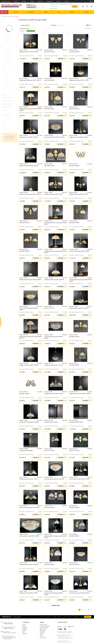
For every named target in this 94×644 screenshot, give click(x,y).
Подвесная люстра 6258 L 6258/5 (54, 194)
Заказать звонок (17, 617)
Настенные (7, 61)
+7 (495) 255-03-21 (35, 7)
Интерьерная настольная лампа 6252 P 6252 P (56, 223)
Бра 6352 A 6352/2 (74, 52)
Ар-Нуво (6, 76)
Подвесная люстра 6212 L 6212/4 (54, 365)
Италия (7, 129)
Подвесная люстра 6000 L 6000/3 (29, 564)
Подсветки (6, 36)
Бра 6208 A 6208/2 (24, 251)
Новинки (24, 630)
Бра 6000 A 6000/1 (74, 536)
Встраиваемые (8, 50)
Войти (91, 1)
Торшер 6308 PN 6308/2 (26, 450)
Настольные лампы (9, 34)
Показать (9, 137)
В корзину (37, 59)
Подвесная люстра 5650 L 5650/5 (29, 593)
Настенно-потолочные (9, 59)
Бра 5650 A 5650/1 (49, 564)
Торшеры (6, 41)
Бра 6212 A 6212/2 (49, 308)
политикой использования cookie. (65, 638)
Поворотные (7, 64)
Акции (23, 632)
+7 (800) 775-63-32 (35, 6)
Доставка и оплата (6, 1)
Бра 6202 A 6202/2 (74, 337)
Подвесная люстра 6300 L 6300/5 (29, 166)
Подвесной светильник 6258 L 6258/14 (30, 194)
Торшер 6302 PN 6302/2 (76, 422)
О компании (26, 622)
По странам (25, 628)
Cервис (42, 622)
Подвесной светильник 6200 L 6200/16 (80, 394)
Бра (6, 30)
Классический (8, 85)
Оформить (88, 617)
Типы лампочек (43, 638)
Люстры (6, 32)
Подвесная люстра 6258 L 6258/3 (79, 194)
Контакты (66, 1)
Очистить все (88, 29)
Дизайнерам (50, 1)
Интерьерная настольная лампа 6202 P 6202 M (31, 337)
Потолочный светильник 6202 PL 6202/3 (54, 337)
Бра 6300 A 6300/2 (49, 166)
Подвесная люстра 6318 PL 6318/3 (79, 80)
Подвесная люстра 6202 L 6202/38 (29, 365)
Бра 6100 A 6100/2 (49, 507)
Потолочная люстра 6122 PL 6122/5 (29, 507)
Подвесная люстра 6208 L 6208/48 (54, 280)
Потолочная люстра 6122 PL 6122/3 (79, 479)
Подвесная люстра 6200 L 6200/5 (54, 394)
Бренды (58, 1)
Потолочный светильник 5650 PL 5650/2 (54, 594)
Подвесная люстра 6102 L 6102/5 (29, 479)
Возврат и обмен (43, 629)
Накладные (7, 57)
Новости (42, 635)
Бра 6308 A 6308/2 (49, 80)
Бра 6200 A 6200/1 (74, 365)
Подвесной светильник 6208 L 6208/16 (30, 280)
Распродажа (25, 629)
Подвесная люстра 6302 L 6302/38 (29, 422)
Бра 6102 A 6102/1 (49, 450)
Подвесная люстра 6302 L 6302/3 (79, 137)
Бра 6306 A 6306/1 (49, 109)
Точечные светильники (9, 43)
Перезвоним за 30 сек (54, 4)
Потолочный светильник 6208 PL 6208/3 (29, 309)
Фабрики (24, 626)
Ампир (6, 74)
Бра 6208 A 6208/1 (74, 223)
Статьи (41, 636)
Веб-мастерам (43, 630)
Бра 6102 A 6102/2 (74, 450)
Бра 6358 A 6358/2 (49, 52)
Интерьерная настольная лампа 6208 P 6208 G (56, 252)
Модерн (6, 89)
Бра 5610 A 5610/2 (74, 564)
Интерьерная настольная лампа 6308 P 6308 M (31, 109)
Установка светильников (45, 626)
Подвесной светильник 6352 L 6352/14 (30, 80)
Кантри (6, 83)
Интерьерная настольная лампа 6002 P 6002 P (56, 537)
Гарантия (16, 1)
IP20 (6, 110)
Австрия (6, 125)
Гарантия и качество (44, 628)
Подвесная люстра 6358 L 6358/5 (29, 52)
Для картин (7, 55)
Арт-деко (6, 78)
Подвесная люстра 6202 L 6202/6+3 (79, 308)
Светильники (8, 38)
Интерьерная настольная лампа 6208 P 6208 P (81, 280)
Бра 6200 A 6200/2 (24, 394)
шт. (77, 617)
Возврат (24, 1)
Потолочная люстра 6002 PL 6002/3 (29, 536)
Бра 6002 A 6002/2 (74, 507)
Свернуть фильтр (25, 25)
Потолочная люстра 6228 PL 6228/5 (79, 251)
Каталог (4, 12)
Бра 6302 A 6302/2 (74, 109)
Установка (40, 1)
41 (89, 610)
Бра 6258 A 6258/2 (74, 166)
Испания (6, 127)
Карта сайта (25, 633)
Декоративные (8, 52)
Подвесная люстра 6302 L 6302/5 (29, 137)
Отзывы (32, 1)
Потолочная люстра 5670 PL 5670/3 (79, 593)
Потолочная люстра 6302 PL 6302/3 (54, 137)
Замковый (6, 80)
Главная (3, 16)
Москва (34, 4)
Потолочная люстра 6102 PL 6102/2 (54, 479)
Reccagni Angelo (31, 31)
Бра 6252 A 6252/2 (24, 223)
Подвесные (7, 66)
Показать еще (56, 605)
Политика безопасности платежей (64, 632)
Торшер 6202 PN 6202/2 (51, 422)
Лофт (6, 87)
